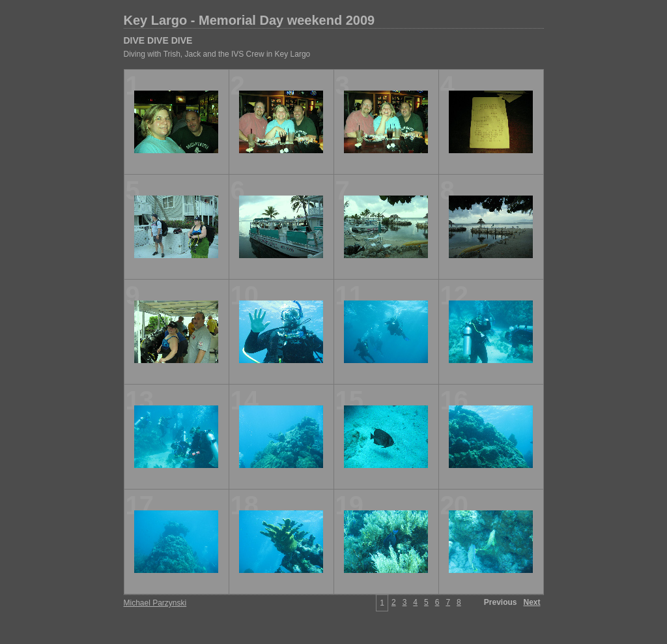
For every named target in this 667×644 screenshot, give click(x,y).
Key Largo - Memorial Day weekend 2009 (249, 20)
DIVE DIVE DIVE (158, 40)
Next (532, 602)
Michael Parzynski (155, 603)
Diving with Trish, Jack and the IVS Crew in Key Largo (217, 54)
